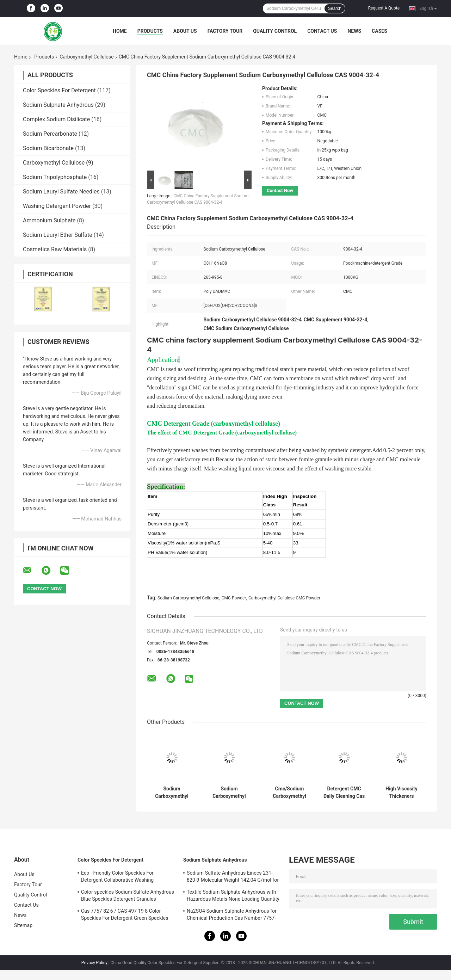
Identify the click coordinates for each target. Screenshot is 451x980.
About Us (185, 31)
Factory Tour (225, 31)
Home (120, 31)
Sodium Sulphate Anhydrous (58, 105)
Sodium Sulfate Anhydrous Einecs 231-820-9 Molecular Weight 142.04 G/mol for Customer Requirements (233, 877)
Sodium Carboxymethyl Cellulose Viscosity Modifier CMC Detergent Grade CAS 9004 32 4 (172, 793)
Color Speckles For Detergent (59, 90)
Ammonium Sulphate (49, 220)
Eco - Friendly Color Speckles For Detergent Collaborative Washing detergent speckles (117, 877)
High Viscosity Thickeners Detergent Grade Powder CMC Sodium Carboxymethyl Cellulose (401, 793)
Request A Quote (384, 8)
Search (335, 8)
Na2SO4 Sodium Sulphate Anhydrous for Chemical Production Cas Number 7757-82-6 (232, 916)
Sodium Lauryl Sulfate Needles (61, 192)
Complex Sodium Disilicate (56, 119)
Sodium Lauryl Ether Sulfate (58, 235)
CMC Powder (234, 598)
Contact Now (280, 190)
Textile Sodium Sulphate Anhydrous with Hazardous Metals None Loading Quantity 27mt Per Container (233, 896)
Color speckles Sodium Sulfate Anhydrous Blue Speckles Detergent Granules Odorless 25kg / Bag (128, 896)
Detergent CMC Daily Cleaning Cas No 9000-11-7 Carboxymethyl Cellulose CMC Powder (344, 793)
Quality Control (275, 31)
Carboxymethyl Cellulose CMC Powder (284, 598)
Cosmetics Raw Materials (55, 249)
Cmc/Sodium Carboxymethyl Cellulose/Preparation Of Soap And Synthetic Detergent (289, 793)
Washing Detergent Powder (57, 206)
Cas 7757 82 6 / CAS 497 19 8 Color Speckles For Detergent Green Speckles (125, 914)
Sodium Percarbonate (50, 134)
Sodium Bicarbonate (48, 148)
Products (150, 31)
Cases (379, 31)
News (354, 31)
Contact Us (322, 31)
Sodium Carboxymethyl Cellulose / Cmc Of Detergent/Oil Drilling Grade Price (229, 793)
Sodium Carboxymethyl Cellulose (188, 598)
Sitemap (23, 925)
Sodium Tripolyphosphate (55, 177)
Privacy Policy (94, 963)
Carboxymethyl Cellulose (87, 57)
